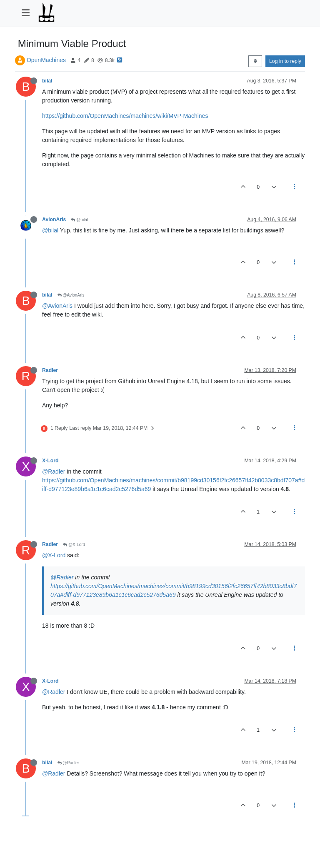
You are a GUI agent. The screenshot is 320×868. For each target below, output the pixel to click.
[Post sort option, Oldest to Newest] (255, 61)
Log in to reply (285, 61)
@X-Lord (74, 545)
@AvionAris (71, 295)
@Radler (54, 471)
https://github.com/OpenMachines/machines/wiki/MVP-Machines (125, 116)
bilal (47, 81)
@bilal (79, 220)
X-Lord (50, 461)
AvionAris (54, 219)
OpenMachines (46, 60)
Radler (50, 370)
